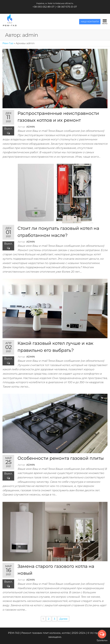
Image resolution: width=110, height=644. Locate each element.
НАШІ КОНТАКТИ (90, 22)
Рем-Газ (8, 43)
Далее (63, 619)
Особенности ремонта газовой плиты (61, 458)
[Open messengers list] (102, 634)
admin (31, 127)
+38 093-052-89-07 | (44, 7)
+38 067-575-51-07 (67, 7)
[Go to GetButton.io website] (102, 641)
